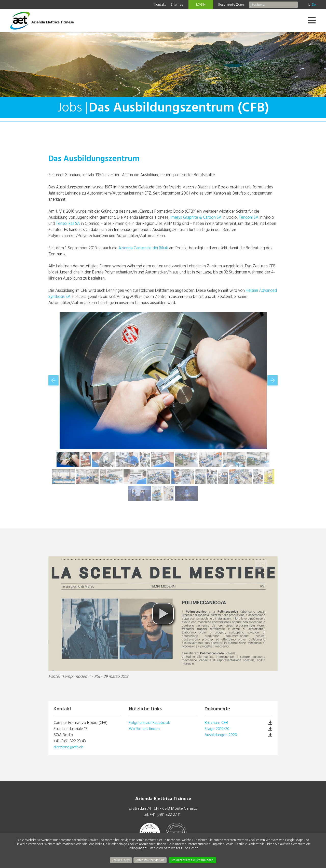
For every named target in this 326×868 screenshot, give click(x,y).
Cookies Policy (121, 860)
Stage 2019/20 (217, 729)
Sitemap (177, 5)
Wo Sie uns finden (144, 729)
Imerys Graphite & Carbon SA (196, 217)
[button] (163, 614)
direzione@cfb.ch (68, 747)
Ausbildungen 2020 (221, 735)
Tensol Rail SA (68, 223)
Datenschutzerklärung (150, 860)
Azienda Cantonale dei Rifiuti (143, 248)
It (309, 5)
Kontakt (160, 5)
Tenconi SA (249, 217)
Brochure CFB (216, 723)
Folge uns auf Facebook (149, 723)
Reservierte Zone (231, 5)
